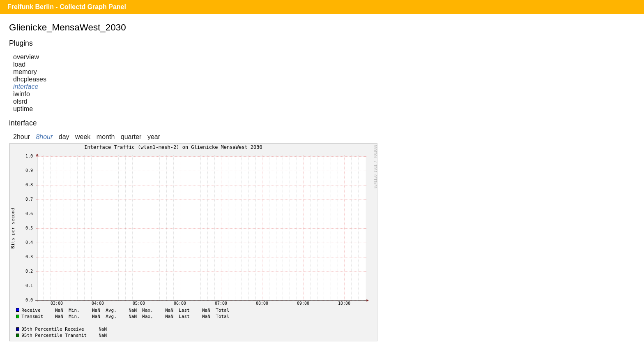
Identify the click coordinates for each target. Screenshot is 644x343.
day (64, 137)
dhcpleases (30, 79)
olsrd (20, 101)
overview (26, 57)
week (83, 137)
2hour (22, 137)
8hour (44, 137)
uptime (23, 109)
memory (25, 72)
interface (26, 87)
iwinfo (22, 94)
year (154, 137)
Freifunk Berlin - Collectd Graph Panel (67, 7)
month (106, 137)
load (19, 64)
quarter (131, 137)
